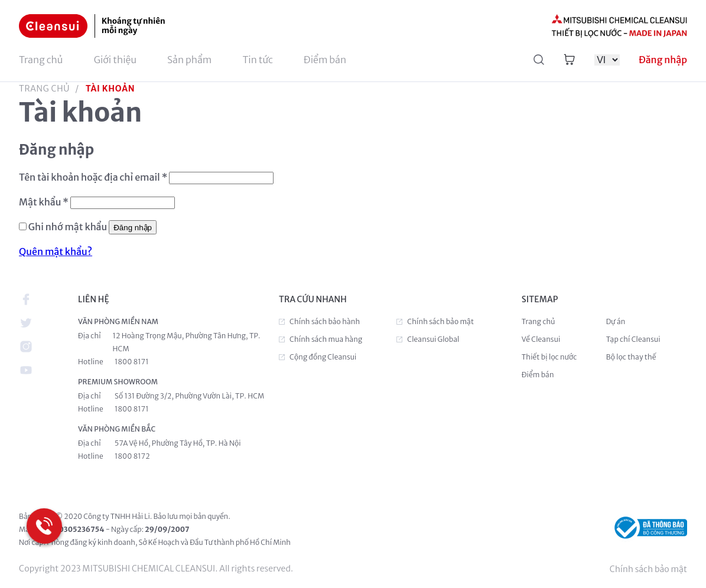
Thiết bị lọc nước (549, 357)
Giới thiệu (115, 60)
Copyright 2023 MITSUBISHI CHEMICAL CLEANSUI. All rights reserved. (156, 569)
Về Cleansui (541, 339)
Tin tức (258, 60)
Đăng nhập (133, 228)
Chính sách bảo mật (648, 569)
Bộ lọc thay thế (631, 357)
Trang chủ (41, 60)
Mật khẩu (44, 202)
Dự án (616, 321)
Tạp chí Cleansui (633, 339)
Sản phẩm (189, 60)
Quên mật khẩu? (56, 251)
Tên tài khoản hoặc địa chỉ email (93, 177)
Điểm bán (325, 60)
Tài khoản (110, 89)
